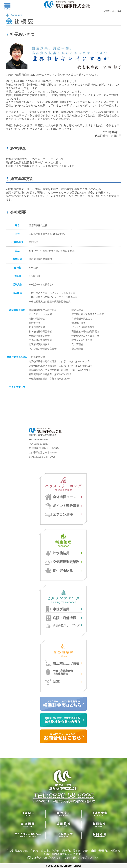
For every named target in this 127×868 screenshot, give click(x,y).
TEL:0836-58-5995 (64, 795)
